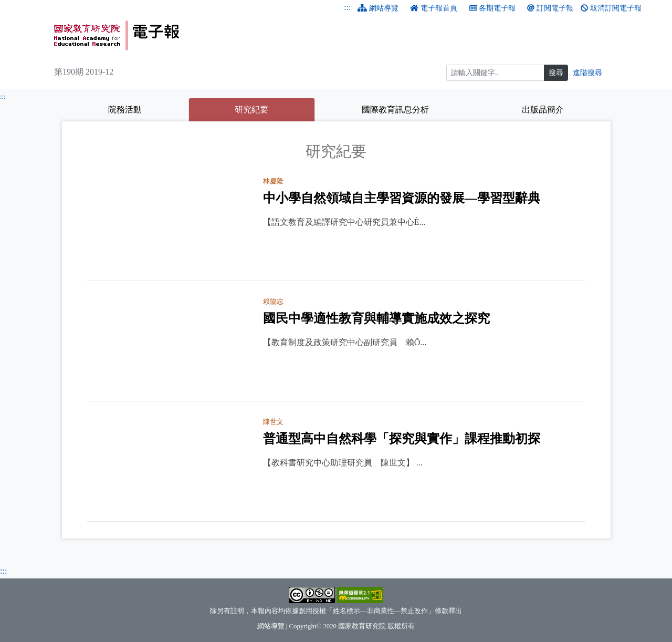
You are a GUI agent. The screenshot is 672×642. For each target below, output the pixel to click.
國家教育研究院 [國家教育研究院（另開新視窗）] (362, 626)
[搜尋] (495, 73)
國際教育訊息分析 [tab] (395, 110)
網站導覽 (378, 8)
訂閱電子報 (550, 8)
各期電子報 (492, 8)
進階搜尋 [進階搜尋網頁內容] (587, 73)
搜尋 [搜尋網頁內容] (556, 73)
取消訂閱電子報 (611, 8)
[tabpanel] (336, 332)
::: (347, 7)
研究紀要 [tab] (275, 108)
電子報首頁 (434, 8)
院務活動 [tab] (125, 110)
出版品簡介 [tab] (543, 110)
